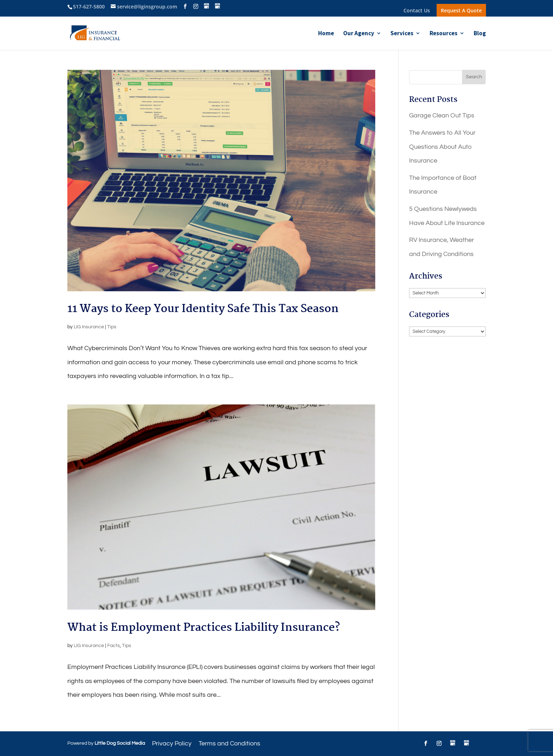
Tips (112, 327)
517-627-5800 (89, 7)
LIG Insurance (89, 327)
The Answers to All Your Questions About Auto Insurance (442, 147)
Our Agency (359, 34)
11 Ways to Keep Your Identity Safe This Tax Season (203, 309)
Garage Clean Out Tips (442, 115)
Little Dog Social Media (120, 743)
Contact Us (417, 11)
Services (402, 34)
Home (326, 34)
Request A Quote (461, 10)
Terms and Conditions (229, 743)
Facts (114, 646)
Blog (480, 34)
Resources (443, 34)
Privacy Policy (172, 743)
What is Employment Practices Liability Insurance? (204, 628)
